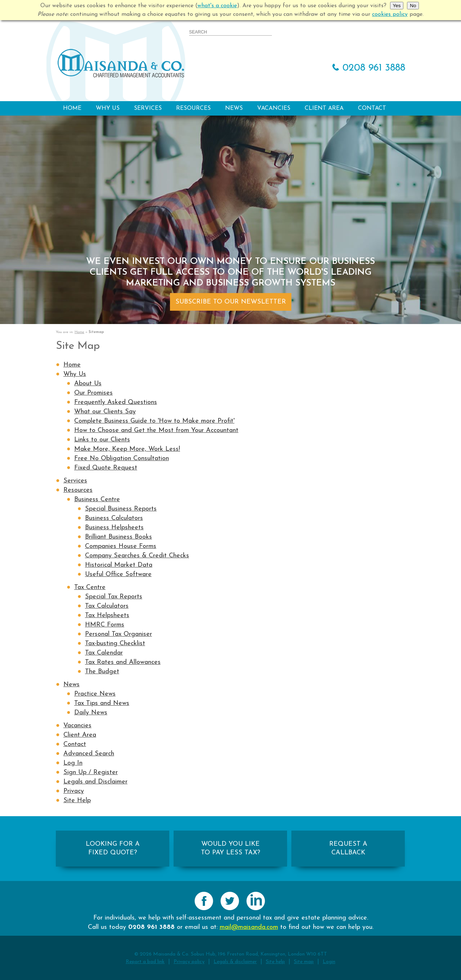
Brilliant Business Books (118, 537)
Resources (193, 108)
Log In (73, 763)
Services (148, 108)
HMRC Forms (105, 625)
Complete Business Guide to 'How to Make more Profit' (154, 421)
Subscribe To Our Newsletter (231, 302)
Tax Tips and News (102, 703)
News (234, 108)
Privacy (74, 791)
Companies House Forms (121, 546)
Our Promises (93, 393)
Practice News (95, 694)
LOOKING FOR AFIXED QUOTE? (113, 848)
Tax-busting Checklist (115, 644)
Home (72, 108)
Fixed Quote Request (106, 468)
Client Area (324, 108)
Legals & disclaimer (235, 962)
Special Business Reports (121, 509)
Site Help (77, 801)
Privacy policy (189, 962)
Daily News (91, 713)
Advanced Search (89, 754)
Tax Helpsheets (107, 615)
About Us (88, 384)
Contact (372, 108)
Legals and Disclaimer (95, 782)
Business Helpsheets (114, 528)
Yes (397, 6)
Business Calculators (114, 518)
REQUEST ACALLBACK (348, 848)
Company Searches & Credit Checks (137, 556)
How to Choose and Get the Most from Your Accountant (156, 430)
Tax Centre (90, 587)
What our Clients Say (105, 412)
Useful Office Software (118, 574)
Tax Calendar (104, 653)
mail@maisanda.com (249, 927)
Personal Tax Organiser (118, 634)
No (413, 6)
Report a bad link (145, 962)
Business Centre (97, 500)
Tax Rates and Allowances (123, 662)
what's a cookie (217, 6)
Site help (275, 962)
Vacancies (274, 108)
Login (329, 962)
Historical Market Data (119, 565)
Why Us (108, 108)
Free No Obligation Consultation (122, 458)
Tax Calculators (107, 606)
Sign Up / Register (91, 772)
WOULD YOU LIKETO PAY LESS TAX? (230, 848)
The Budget (102, 672)
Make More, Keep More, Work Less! (127, 449)
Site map (304, 962)
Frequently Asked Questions (116, 402)
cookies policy (390, 14)
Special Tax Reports (114, 597)
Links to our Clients (102, 440)
